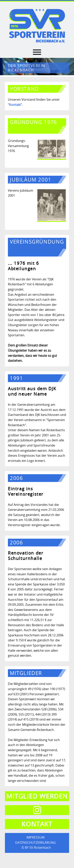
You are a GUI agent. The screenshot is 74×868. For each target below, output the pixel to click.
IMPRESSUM (35, 837)
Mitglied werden (37, 796)
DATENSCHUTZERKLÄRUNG (36, 843)
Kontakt (15, 105)
